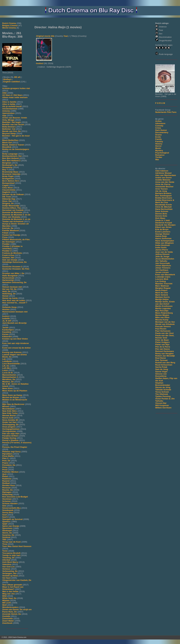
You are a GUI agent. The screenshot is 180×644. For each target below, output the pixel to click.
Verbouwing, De (10, 571)
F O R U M (160, 103)
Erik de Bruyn (162, 229)
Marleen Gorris (162, 297)
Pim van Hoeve (163, 349)
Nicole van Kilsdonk (165, 324)
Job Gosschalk (163, 263)
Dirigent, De (8, 203)
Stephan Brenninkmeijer (163, 384)
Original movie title (45, 36)
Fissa (5, 237)
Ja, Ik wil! (7, 321)
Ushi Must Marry (10, 562)
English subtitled (12, 82)
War (157, 159)
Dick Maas (160, 218)
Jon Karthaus (162, 270)
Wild (4, 596)
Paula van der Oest (164, 333)
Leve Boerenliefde (11, 364)
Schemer (7, 501)
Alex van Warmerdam (166, 175)
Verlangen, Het (9, 573)
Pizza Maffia (8, 456)
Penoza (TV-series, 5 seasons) (17, 443)
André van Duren (163, 178)
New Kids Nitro (10, 411)
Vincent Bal (161, 403)
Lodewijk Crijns (163, 277)
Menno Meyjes (162, 315)
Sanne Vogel (161, 372)
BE (16, 77)
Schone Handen (10, 503)
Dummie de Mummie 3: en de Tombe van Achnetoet (16, 220)
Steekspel (7, 531)
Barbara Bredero (163, 193)
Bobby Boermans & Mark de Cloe (165, 201)
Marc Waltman (162, 286)
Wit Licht (7, 603)
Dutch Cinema (9, 23)
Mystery (159, 150)
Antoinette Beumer (164, 187)
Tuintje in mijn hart (11, 555)
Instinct (6, 316)
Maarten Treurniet (164, 284)
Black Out (7, 143)
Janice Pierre (162, 250)
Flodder (6, 244)
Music (158, 148)
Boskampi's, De (10, 165)
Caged (5, 185)
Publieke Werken (10, 472)
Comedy (159, 126)
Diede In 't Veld (162, 220)
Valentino (7, 564)
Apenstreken (8, 113)
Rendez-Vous (9, 485)
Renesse (6, 488)
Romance (160, 155)
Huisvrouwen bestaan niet (15, 312)
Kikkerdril (7, 337)
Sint (4, 506)
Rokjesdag (7, 494)
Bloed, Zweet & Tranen (13, 145)
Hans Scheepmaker (165, 241)
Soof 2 (5, 517)
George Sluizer (162, 234)
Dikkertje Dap (9, 199)
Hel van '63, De (9, 289)
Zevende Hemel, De (12, 614)
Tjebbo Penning (163, 396)
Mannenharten (9, 375)
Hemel (5, 296)
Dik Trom (7, 197)
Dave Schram (162, 211)
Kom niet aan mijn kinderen (16, 343)
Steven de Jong (163, 387)
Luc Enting (160, 281)
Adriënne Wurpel (163, 173)
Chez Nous (7, 188)
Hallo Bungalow (10, 276)
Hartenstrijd (8, 280)
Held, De (6, 291)
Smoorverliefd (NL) (11, 508)
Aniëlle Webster (163, 180)
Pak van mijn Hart (11, 434)
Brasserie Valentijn (11, 174)
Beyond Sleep (9, 133)
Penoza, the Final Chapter (15, 447)
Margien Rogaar (163, 288)
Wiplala (6, 600)
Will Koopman (162, 405)
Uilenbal (6, 560)
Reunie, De (7, 490)
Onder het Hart (9, 422)
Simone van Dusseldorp (161, 375)
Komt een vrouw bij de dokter (16, 348)
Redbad (6, 483)
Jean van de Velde (164, 252)
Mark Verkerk (162, 295)
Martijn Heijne (162, 299)
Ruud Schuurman (164, 365)
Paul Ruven (161, 329)
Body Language (10, 154)
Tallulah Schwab (163, 390)
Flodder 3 (7, 251)
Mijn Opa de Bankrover (13, 404)
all (19, 77)
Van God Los (8, 567)
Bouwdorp (7, 167)
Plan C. (6, 458)
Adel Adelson (162, 171)
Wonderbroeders (10, 607)
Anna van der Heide (165, 182)
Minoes (6, 406)
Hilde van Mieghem (164, 243)
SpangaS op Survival (12, 519)
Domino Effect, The (12, 208)
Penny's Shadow (10, 440)
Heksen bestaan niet (12, 287)
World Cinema (9, 28)
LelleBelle (7, 361)
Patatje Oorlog (9, 438)
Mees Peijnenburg (164, 313)
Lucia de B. (8, 373)
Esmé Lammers (163, 232)
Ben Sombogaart (163, 196)
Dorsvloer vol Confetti (13, 210)
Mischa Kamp (162, 320)
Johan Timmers (163, 268)
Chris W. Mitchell (163, 207)
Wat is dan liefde (10, 591)
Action (158, 121)
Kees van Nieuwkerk (165, 275)
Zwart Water (8, 621)
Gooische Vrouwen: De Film (16, 269)
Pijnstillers (7, 454)
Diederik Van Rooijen (165, 225)
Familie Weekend (10, 230)
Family (158, 139)
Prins (5, 467)
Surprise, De (8, 535)
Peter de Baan (162, 340)
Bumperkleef (8, 183)
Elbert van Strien (163, 227)
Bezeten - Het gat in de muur (16, 136)
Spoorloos (7, 528)
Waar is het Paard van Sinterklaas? (13, 588)
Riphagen (7, 492)
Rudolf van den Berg (165, 363)
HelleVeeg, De (9, 294)
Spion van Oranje (11, 526)
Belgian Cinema (10, 25)
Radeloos (7, 479)
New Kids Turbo (10, 413)
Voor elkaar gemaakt (12, 585)
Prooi (5, 470)
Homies (6, 309)
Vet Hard (6, 578)
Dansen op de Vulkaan (13, 194)
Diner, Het (7, 201)
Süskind (6, 537)
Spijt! (5, 524)
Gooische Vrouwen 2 (12, 267)
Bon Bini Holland (10, 158)
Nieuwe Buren (9, 415)
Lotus (5, 370)
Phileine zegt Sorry (11, 452)
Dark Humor (161, 130)
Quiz (4, 474)
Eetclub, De (8, 228)
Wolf (4, 605)
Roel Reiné (160, 358)
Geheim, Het (8, 258)
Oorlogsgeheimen (11, 429)
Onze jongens (9, 427)
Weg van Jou (9, 594)
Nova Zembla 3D (10, 420)
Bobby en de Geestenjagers (16, 149)
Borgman (7, 163)
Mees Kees (7, 388)
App (4, 115)
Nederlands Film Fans (166, 112)
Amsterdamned (10, 109)
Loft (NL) (7, 368)
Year (66, 36)
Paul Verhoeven (163, 331)
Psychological (162, 153)
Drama (158, 135)
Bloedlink (7, 147)
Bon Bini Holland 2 (11, 161)
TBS (4, 540)
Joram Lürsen (162, 272)
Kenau (5, 334)
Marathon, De (9, 379)
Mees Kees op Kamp (12, 395)
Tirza (5, 544)
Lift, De (6, 366)
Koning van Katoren (12, 352)
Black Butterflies (10, 140)
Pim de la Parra (163, 347)
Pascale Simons (163, 326)
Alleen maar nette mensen (15, 97)
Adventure (160, 123)
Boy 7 (5, 170)
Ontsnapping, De (10, 424)
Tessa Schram (162, 392)
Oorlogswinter (9, 431)
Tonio (5, 551)
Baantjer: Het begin (12, 122)
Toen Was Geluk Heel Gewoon (17, 546)
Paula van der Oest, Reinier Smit (165, 337)
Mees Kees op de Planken (15, 391)
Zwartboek (7, 623)
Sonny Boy (8, 512)
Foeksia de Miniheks (12, 253)
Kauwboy (7, 332)
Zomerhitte (7, 619)
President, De (9, 465)
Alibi (4, 93)
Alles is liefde (9, 104)
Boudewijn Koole (163, 205)
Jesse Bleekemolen (165, 259)
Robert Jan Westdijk (165, 356)
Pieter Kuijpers (162, 342)
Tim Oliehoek (162, 394)
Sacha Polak (161, 367)
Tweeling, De (8, 558)
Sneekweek (8, 510)
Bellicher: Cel (9, 129)
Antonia (6, 111)
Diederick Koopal (164, 223)
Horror (158, 146)
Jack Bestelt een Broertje (14, 323)
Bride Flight (8, 176)
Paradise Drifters (10, 436)
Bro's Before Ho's (11, 181)
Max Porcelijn (162, 311)
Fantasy (159, 141)
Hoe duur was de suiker (14, 300)
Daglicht (6, 192)
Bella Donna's (9, 127)
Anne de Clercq (163, 184)
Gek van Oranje (10, 260)
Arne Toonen (161, 189)
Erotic (158, 137)
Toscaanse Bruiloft (11, 553)
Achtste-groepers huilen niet (16, 88)
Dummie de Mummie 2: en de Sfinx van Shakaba (16, 216)
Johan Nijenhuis (163, 266)
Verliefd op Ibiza (10, 576)
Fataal (5, 233)
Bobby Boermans (164, 198)
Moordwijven (8, 409)
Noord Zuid (8, 418)
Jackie (5, 327)
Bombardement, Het (12, 156)
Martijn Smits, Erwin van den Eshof (165, 303)
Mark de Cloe (162, 293)
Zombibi (6, 616)
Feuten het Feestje (11, 235)
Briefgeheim (8, 179)
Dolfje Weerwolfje (11, 206)
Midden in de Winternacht (15, 400)
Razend (6, 481)
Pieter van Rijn (162, 344)
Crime (158, 128)
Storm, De (7, 533)
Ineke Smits (161, 247)
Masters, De (8, 382)
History (159, 144)
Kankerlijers (8, 330)
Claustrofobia (9, 190)
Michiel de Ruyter (11, 397)
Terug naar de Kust (11, 542)
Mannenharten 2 (10, 377)
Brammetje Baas (10, 172)
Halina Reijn (161, 236)
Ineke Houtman (163, 245)
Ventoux (6, 569)
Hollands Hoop (9, 307)
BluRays (7, 79)
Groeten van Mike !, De (13, 273)
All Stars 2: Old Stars (12, 95)
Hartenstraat (8, 278)
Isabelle (6, 318)
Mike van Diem (162, 317)
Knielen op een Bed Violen (15, 339)
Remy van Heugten (164, 354)
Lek (4, 359)
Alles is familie (9, 102)
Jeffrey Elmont (162, 254)
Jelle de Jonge (162, 257)
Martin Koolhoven (164, 306)
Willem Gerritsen (163, 408)
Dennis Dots (161, 216)
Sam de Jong (162, 369)
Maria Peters (161, 290)
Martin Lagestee (163, 308)
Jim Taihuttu (161, 261)
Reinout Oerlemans (165, 351)
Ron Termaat (161, 360)
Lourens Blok (162, 279)
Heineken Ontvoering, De (14, 282)
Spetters (6, 522)
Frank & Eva (8, 255)
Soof (4, 515)
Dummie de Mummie (12, 212)
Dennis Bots (161, 214)
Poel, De (6, 461)
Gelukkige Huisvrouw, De (14, 262)
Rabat (5, 476)
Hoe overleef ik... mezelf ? (15, 303)
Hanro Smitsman (163, 238)
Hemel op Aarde (10, 298)
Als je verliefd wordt (12, 106)
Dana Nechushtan (164, 209)
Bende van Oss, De (11, 131)
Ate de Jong (161, 191)
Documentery (162, 132)
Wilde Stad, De (9, 598)
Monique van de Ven (165, 322)
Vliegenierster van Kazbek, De (17, 580)
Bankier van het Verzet (13, 124)
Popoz (5, 463)
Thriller (159, 157)
